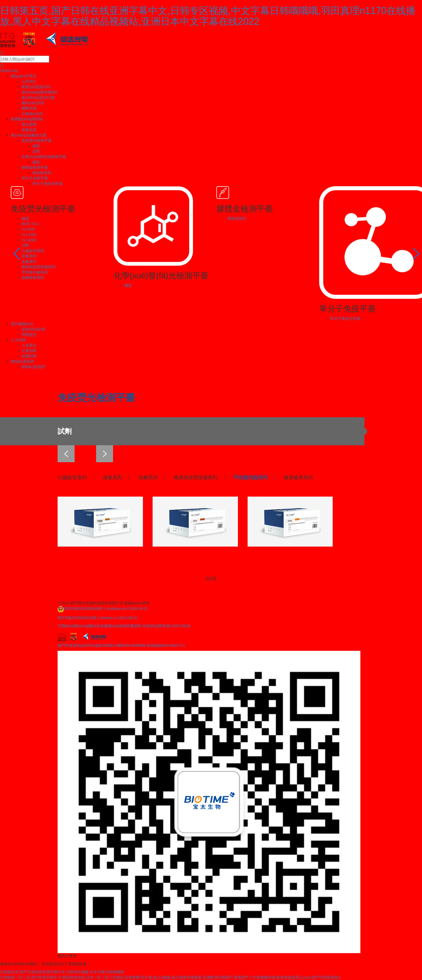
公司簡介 (29, 81)
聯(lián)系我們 (22, 361)
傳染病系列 (42, 173)
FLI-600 (28, 229)
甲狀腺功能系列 (35, 272)
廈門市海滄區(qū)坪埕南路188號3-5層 (89, 645)
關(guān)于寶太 (24, 76)
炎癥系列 (29, 261)
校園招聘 (29, 356)
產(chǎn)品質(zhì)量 (38, 98)
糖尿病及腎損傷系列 (38, 267)
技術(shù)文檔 (33, 329)
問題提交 (29, 335)
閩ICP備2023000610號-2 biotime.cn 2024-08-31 (98, 618)
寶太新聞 (29, 124)
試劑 (36, 151)
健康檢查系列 (33, 278)
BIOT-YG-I (30, 224)
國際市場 (29, 108)
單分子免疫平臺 (35, 178)
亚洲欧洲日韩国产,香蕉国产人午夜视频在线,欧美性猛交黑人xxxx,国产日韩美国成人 (272, 977)
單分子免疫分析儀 (47, 184)
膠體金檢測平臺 (35, 167)
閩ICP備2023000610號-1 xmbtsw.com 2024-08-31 (106, 609)
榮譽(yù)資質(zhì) (36, 87)
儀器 (36, 146)
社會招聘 (29, 351)
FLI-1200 (29, 235)
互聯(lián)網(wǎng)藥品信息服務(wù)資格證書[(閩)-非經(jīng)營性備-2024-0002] (124, 626)
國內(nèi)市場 (33, 103)
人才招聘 (18, 340)
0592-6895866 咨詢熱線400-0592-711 (153, 645)
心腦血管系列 (33, 251)
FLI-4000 (29, 240)
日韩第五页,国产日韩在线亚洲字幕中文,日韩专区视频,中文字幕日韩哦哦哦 (62, 972)
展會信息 (29, 130)
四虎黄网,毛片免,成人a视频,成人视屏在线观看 (163, 977)
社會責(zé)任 (32, 114)
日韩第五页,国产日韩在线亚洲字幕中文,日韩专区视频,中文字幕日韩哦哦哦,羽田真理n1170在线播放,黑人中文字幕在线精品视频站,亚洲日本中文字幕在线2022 (208, 16)
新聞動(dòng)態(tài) (27, 119)
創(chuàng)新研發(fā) (39, 92)
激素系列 (29, 256)
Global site (9, 71)
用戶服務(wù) (22, 324)
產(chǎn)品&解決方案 (29, 135)
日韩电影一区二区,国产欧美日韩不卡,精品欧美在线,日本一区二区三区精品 (62, 977)
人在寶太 (29, 345)
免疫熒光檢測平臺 (37, 141)
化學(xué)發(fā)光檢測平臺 (44, 157)
